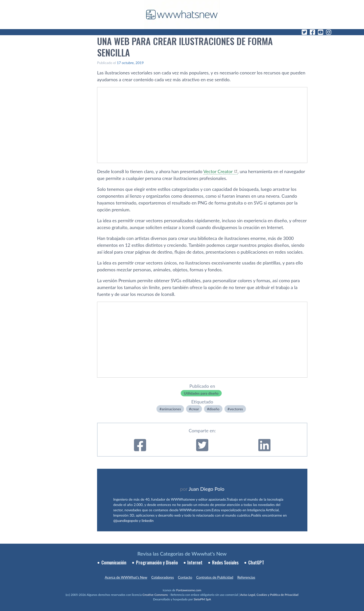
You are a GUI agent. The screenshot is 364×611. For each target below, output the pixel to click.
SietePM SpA (202, 599)
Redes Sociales (225, 562)
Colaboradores (163, 577)
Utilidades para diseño (201, 393)
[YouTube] (321, 32)
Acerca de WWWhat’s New (126, 577)
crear (195, 409)
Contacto (185, 577)
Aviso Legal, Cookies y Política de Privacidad (269, 595)
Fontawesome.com (189, 590)
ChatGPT (256, 562)
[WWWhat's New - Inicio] (182, 15)
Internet (195, 562)
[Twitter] (304, 32)
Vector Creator (218, 171)
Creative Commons (155, 595)
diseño (214, 409)
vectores (236, 409)
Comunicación (114, 562)
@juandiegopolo (126, 521)
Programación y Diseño (157, 562)
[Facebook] (312, 32)
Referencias (246, 577)
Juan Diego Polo (207, 489)
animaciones (171, 409)
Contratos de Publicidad (215, 577)
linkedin (148, 521)
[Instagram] (329, 32)
